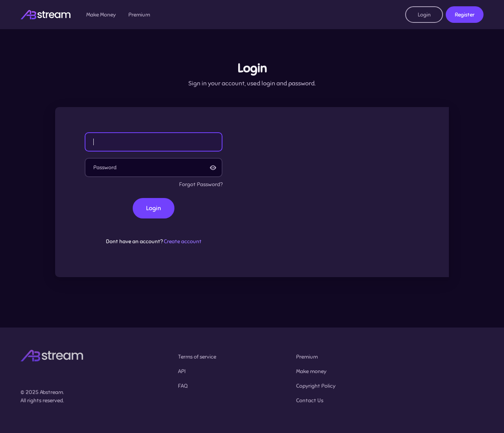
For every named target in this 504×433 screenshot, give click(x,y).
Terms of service (197, 357)
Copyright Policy (316, 386)
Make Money (101, 15)
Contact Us (310, 401)
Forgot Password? (201, 184)
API (182, 371)
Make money (311, 371)
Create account (183, 241)
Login (424, 15)
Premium (139, 15)
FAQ (183, 386)
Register (465, 15)
